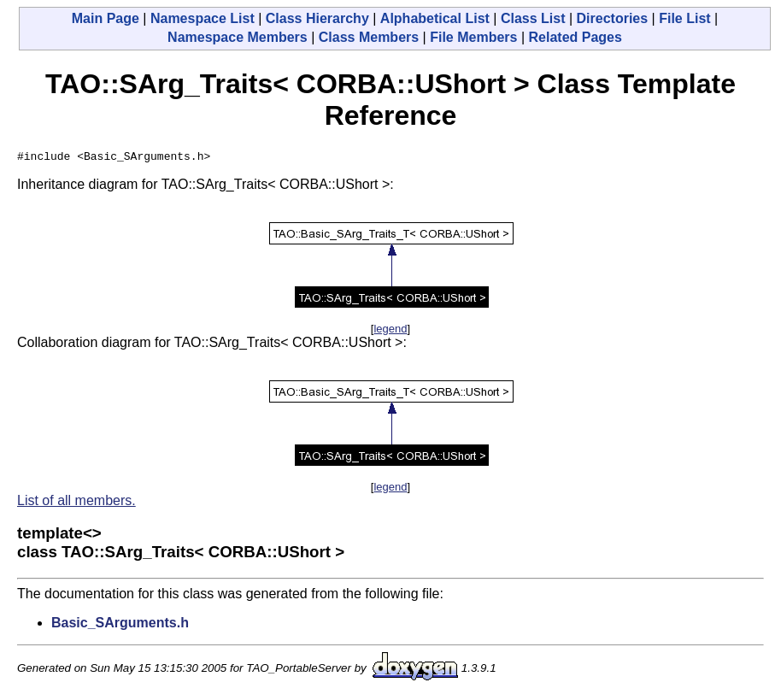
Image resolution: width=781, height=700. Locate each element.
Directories (613, 18)
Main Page (106, 18)
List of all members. (76, 503)
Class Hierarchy (317, 18)
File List (684, 18)
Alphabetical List (435, 18)
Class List (533, 18)
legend (390, 331)
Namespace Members (238, 37)
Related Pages (575, 37)
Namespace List (203, 18)
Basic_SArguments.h (120, 625)
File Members (473, 37)
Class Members (369, 37)
